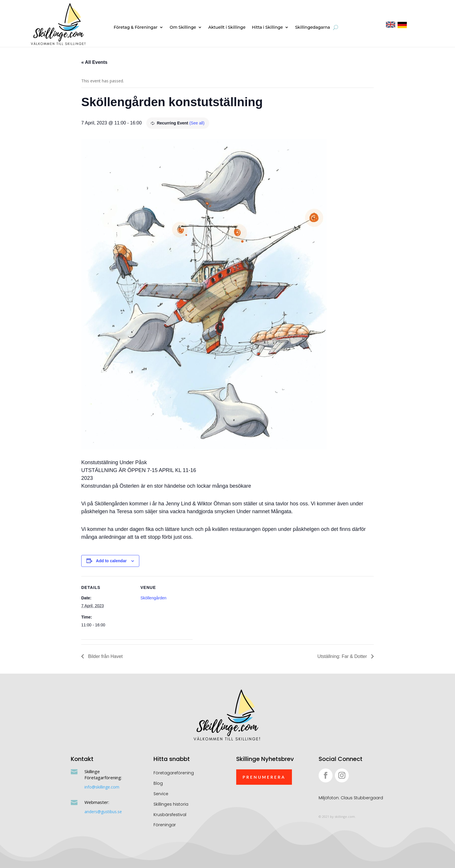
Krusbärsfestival (170, 815)
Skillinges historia (171, 804)
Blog (158, 783)
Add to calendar (111, 561)
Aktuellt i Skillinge (227, 28)
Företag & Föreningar (136, 28)
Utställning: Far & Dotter (343, 656)
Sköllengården (154, 598)
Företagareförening (174, 773)
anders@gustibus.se (103, 812)
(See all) (197, 123)
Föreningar (165, 825)
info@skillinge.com (102, 787)
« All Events (94, 62)
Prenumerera (264, 777)
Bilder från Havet (105, 656)
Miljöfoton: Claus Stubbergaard (351, 798)
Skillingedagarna (313, 28)
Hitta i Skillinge (267, 28)
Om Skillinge (183, 28)
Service (161, 794)
